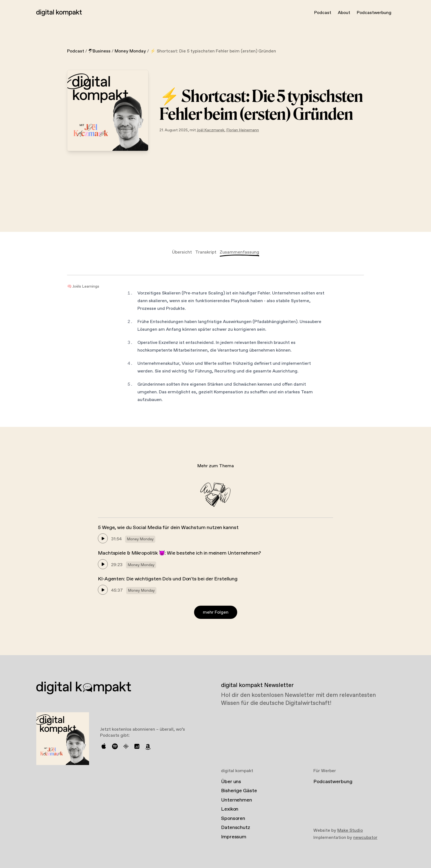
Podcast (323, 13)
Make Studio (350, 831)
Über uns (231, 782)
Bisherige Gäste (239, 791)
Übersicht (182, 252)
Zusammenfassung (239, 252)
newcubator (365, 838)
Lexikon (230, 809)
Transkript (206, 252)
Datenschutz (236, 828)
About (344, 13)
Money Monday (130, 51)
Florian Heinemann (243, 130)
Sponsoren (233, 819)
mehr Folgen (216, 612)
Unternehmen (237, 800)
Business (99, 51)
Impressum (234, 837)
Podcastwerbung (374, 13)
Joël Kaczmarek (211, 130)
